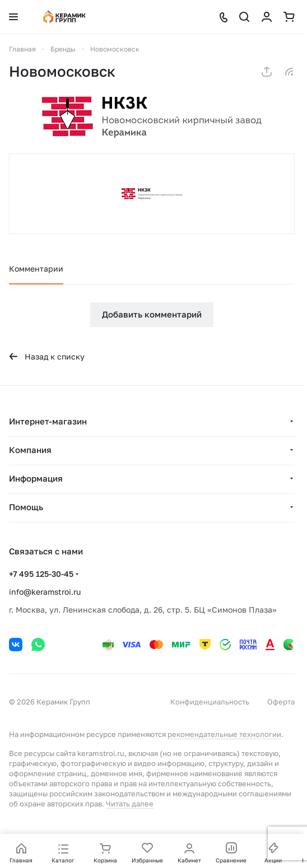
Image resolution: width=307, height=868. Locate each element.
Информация (36, 478)
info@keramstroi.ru (45, 592)
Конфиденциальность (210, 702)
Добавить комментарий (152, 314)
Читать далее (130, 804)
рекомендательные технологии (224, 734)
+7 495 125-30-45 (41, 574)
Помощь (26, 507)
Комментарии (36, 269)
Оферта (281, 702)
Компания (30, 450)
